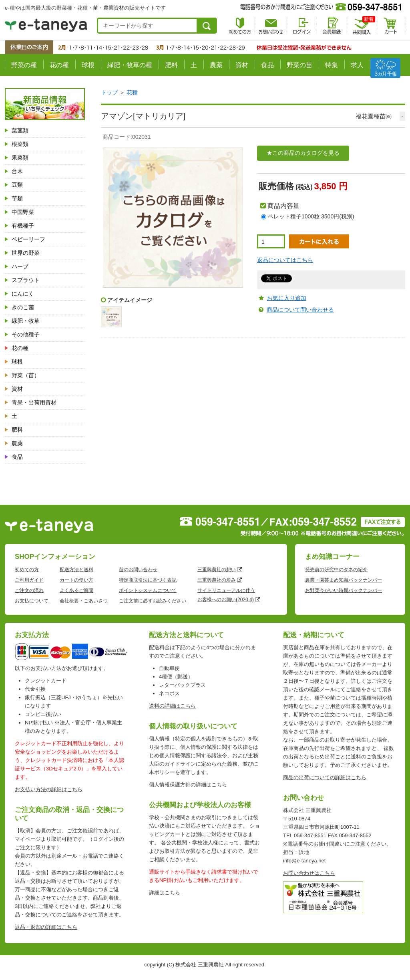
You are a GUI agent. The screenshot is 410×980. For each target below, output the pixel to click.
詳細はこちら (165, 893)
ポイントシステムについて (148, 590)
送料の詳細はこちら (172, 706)
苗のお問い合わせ (138, 570)
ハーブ (20, 266)
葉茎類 (20, 130)
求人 (357, 65)
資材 (242, 65)
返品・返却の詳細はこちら (46, 927)
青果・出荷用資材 (34, 402)
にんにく (23, 294)
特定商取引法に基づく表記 (148, 580)
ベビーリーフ (28, 239)
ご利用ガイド (29, 580)
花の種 (59, 65)
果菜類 (20, 158)
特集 (332, 65)
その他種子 (26, 334)
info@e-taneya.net (304, 861)
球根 (88, 65)
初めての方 (27, 570)
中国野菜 (23, 212)
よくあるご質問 (76, 590)
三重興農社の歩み (217, 580)
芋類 (17, 198)
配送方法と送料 (76, 570)
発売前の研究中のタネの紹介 (336, 570)
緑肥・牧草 (26, 321)
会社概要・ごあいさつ (84, 601)
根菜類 (20, 144)
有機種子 (23, 226)
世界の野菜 (26, 253)
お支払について (32, 601)
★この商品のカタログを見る (303, 153)
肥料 (171, 65)
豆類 (17, 185)
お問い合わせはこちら (309, 873)
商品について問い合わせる (300, 310)
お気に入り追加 (287, 298)
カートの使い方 (76, 580)
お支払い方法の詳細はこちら (49, 789)
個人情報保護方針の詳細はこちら (188, 785)
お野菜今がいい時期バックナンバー (344, 590)
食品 (267, 65)
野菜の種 (24, 65)
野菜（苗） (26, 375)
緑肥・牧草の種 (130, 65)
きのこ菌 (23, 307)
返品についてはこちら (285, 260)
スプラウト (26, 280)
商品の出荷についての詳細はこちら (325, 777)
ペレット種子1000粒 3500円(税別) (311, 216)
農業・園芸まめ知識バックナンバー (344, 580)
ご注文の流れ (29, 590)
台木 (17, 171)
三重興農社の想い (217, 570)
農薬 (216, 65)
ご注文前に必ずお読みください (153, 601)
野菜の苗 (299, 65)
